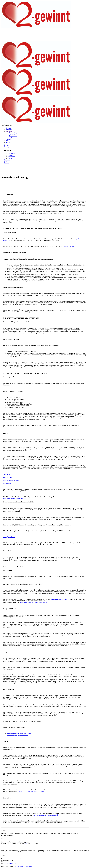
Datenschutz (28, 866)
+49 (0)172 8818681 (7, 125)
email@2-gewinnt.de (69, 246)
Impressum (21, 866)
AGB (15, 866)
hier (26, 844)
